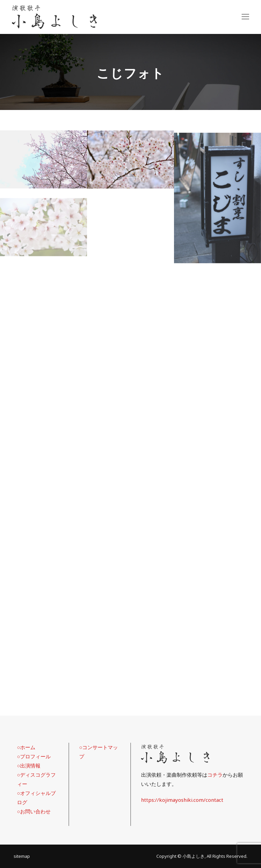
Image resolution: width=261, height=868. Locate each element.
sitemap (22, 856)
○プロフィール (34, 756)
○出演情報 (29, 765)
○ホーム (26, 747)
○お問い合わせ (34, 811)
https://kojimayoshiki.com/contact (182, 800)
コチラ (215, 775)
